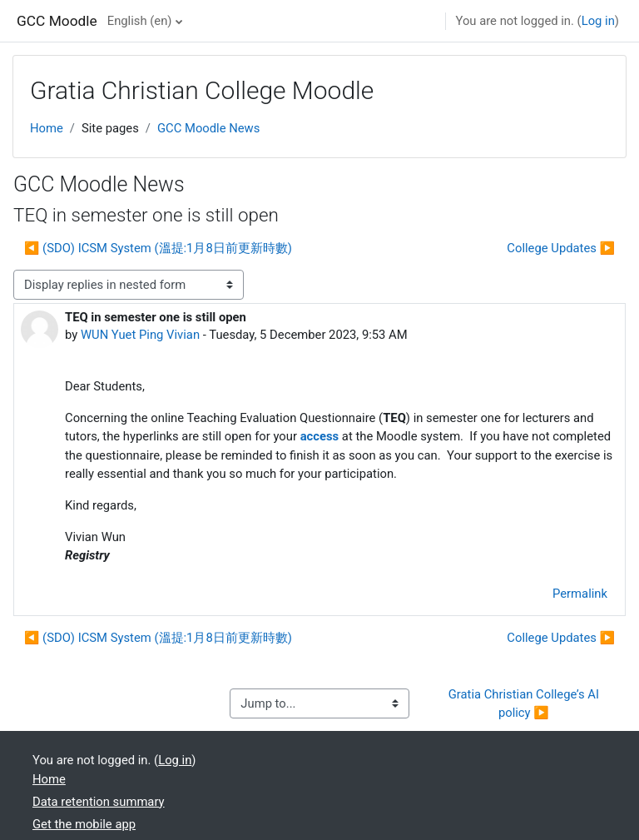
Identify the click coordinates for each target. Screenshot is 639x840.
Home (47, 128)
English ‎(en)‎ (140, 21)
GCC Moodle (57, 21)
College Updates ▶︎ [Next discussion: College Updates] (561, 248)
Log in (598, 21)
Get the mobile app (84, 824)
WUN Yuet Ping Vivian (140, 335)
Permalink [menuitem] (580, 594)
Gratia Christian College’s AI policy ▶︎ (525, 703)
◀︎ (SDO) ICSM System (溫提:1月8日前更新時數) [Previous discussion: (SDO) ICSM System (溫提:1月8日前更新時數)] (158, 248)
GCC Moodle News (208, 128)
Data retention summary (99, 802)
